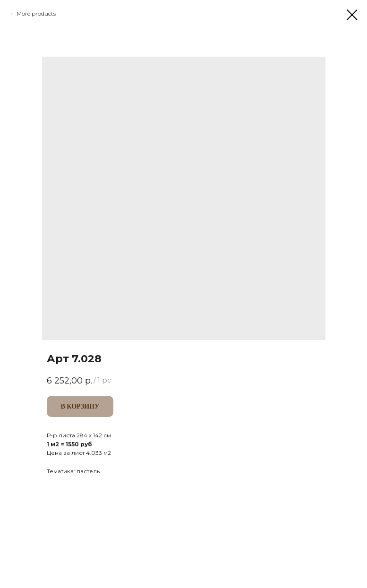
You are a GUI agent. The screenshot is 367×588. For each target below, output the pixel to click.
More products (36, 13)
